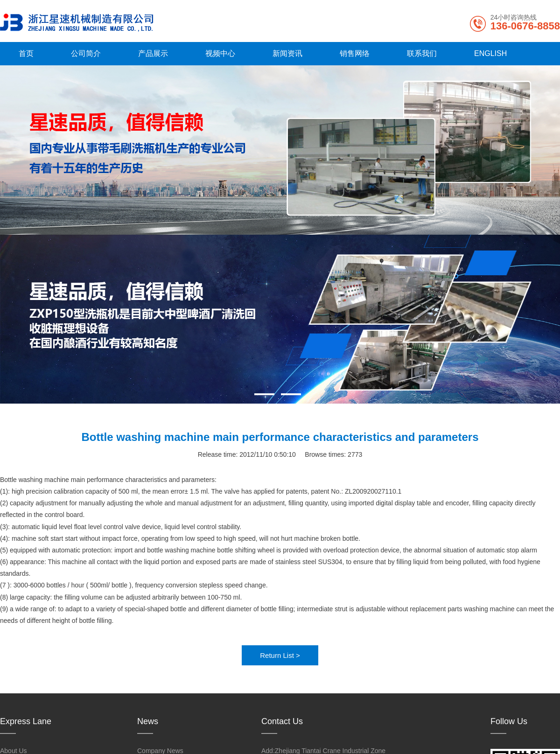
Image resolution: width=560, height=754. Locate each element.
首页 (26, 53)
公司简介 (86, 53)
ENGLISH (490, 53)
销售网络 (355, 53)
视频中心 (220, 53)
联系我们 (422, 53)
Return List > (280, 655)
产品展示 (153, 53)
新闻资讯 (287, 53)
